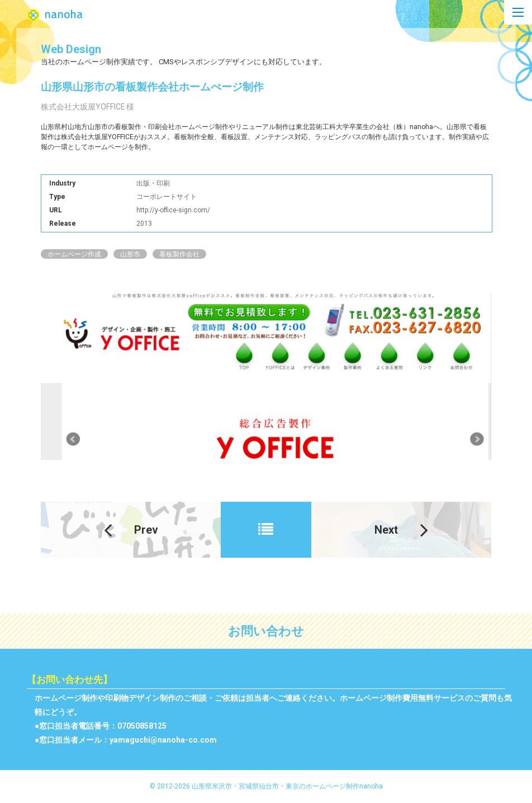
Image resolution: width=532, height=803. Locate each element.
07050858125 (142, 728)
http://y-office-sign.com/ (174, 212)
